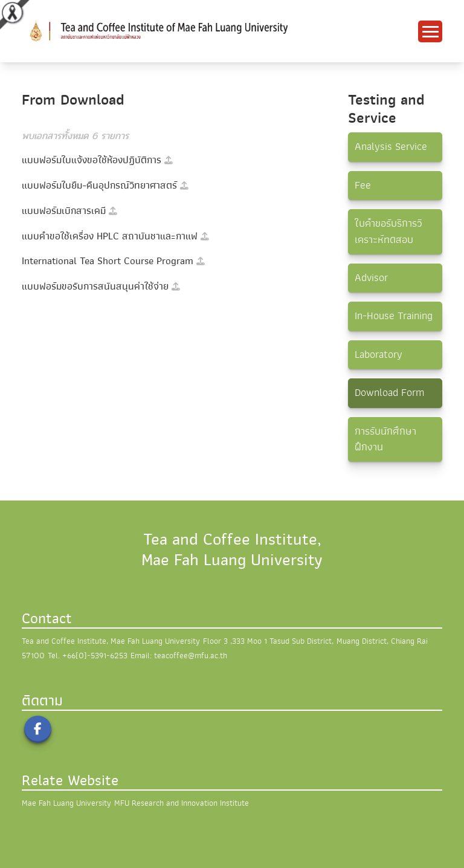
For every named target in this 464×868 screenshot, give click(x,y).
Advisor (371, 278)
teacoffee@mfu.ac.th (191, 656)
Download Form (389, 393)
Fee (363, 185)
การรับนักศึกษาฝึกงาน (385, 439)
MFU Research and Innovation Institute (182, 803)
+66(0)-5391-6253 (95, 656)
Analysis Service (391, 147)
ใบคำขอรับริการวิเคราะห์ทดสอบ (388, 231)
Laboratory (379, 355)
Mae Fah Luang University (66, 803)
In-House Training (394, 316)
